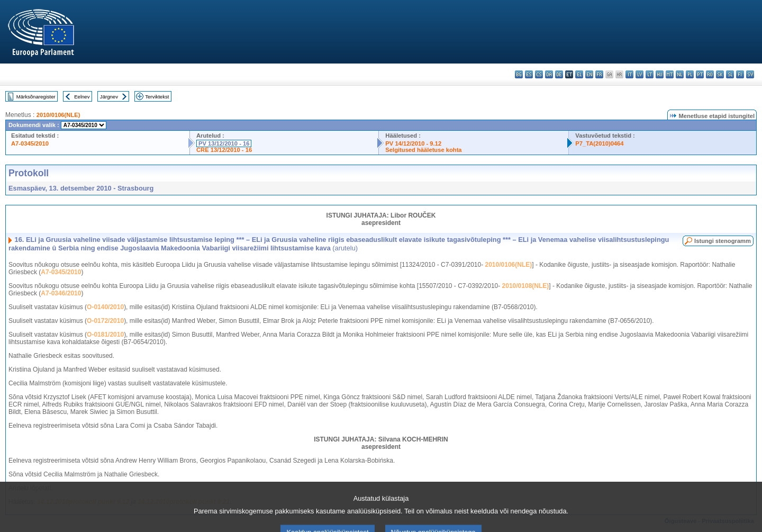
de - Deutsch (559, 74)
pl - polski (690, 74)
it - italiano (629, 74)
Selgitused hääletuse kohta (423, 150)
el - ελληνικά (579, 74)
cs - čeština (539, 74)
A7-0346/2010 (61, 293)
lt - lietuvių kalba (650, 74)
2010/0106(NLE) (58, 115)
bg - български (519, 74)
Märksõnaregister (36, 97)
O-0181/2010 (105, 335)
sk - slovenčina (720, 74)
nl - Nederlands (680, 74)
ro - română (710, 74)
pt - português (700, 74)
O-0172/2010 (105, 321)
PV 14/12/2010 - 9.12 (413, 143)
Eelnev (82, 97)
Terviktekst (157, 97)
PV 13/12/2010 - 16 (224, 143)
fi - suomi (740, 74)
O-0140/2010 (105, 307)
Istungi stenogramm (723, 241)
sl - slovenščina (730, 74)
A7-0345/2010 (30, 143)
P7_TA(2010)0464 (599, 143)
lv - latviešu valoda (639, 74)
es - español (529, 74)
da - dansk (549, 74)
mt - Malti (670, 74)
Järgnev (109, 97)
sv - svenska (750, 74)
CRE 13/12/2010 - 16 (224, 150)
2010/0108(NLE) (526, 286)
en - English (589, 74)
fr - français (599, 74)
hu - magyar (660, 74)
